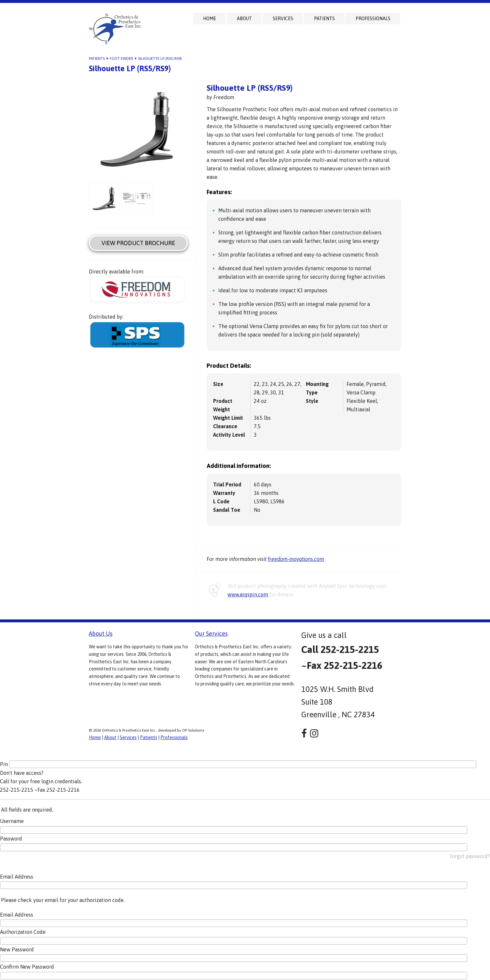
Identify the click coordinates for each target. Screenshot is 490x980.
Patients (324, 19)
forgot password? (470, 856)
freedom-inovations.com (296, 559)
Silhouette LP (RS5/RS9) (160, 59)
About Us (101, 634)
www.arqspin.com (248, 594)
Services (283, 19)
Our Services (211, 634)
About (244, 19)
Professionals (373, 19)
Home (210, 19)
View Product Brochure (138, 243)
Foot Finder (121, 59)
